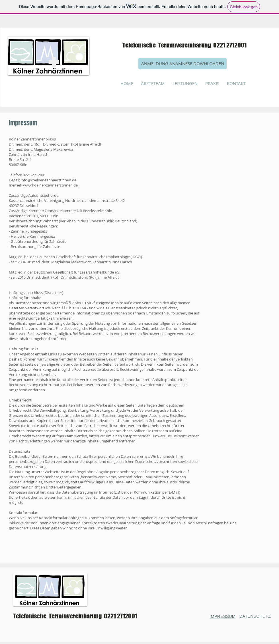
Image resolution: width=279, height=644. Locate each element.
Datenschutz (20, 451)
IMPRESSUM (222, 616)
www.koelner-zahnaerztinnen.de (50, 185)
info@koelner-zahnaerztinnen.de (49, 180)
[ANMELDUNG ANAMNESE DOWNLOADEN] (182, 64)
